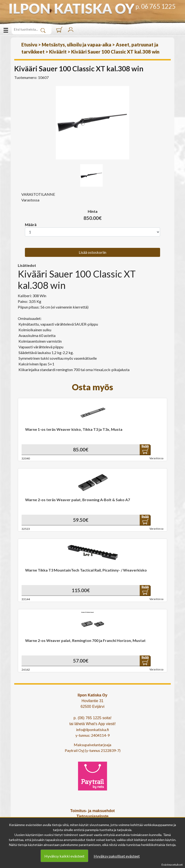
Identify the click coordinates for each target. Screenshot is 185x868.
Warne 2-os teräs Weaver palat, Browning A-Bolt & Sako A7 (78, 500)
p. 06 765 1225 (155, 6)
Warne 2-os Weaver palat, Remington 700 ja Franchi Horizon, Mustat (85, 640)
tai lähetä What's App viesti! (92, 724)
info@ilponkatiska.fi (93, 729)
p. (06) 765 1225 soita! (92, 718)
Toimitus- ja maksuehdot (92, 811)
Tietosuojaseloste (93, 816)
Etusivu (29, 45)
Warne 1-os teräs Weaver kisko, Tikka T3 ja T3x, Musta (74, 429)
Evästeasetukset (172, 865)
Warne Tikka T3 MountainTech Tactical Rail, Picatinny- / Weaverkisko (86, 570)
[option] (92, 123)
